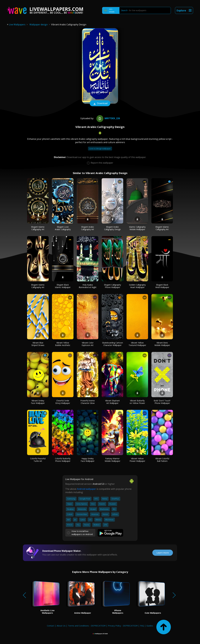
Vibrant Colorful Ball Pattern (162, 460)
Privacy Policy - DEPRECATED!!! (123, 626)
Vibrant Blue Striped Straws (38, 344)
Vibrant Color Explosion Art (88, 344)
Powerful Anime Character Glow (88, 402)
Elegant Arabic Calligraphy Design (112, 228)
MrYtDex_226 (108, 118)
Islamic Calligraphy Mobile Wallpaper (137, 228)
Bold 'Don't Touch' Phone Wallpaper (162, 402)
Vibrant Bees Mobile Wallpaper (162, 344)
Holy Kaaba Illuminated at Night (88, 286)
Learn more (163, 553)
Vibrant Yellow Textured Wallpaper (137, 344)
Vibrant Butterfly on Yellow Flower (137, 402)
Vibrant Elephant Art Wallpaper (112, 402)
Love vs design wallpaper (100, 149)
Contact (51, 626)
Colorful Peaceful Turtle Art (38, 460)
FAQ (142, 626)
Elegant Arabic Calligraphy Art (88, 228)
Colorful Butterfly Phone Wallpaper (63, 460)
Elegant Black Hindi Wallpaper (162, 286)
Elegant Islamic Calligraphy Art (38, 228)
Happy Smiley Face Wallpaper (88, 460)
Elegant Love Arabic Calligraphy (63, 228)
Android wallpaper (86, 489)
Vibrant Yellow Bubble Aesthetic (63, 344)
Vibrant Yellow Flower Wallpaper (137, 460)
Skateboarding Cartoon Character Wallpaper (112, 344)
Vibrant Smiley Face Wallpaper (38, 402)
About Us (61, 626)
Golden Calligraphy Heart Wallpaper (137, 286)
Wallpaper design (39, 25)
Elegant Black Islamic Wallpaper (63, 286)
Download (100, 104)
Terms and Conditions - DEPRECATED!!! (87, 626)
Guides (150, 626)
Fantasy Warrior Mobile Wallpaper (112, 460)
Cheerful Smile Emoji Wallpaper (63, 402)
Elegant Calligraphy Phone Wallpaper (112, 286)
